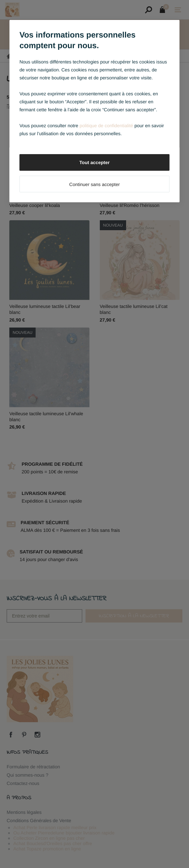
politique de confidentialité (106, 126)
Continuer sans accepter (94, 184)
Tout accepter (95, 162)
